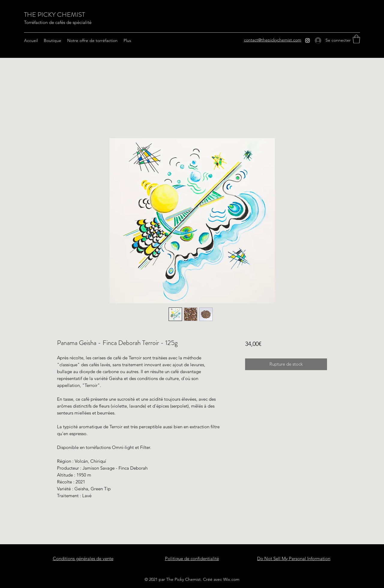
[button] (356, 39)
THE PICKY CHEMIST (54, 15)
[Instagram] (307, 40)
